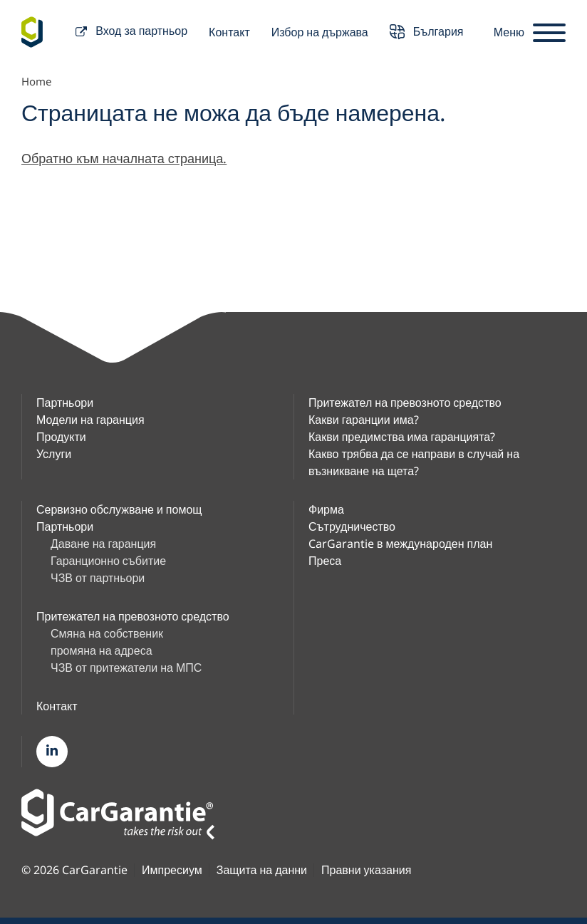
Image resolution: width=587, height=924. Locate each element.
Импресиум (172, 870)
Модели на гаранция (90, 420)
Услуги (54, 454)
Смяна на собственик (107, 633)
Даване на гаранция (103, 544)
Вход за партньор (131, 32)
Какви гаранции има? (364, 420)
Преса (325, 561)
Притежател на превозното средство (405, 403)
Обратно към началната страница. (124, 158)
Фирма (326, 509)
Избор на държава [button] (320, 32)
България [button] (427, 33)
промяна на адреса (102, 650)
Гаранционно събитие (108, 561)
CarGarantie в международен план (400, 544)
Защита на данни (262, 870)
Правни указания (366, 870)
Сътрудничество (352, 526)
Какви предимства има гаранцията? (402, 437)
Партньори (65, 403)
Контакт (229, 32)
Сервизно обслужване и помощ (119, 509)
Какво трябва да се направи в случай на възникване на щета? (414, 462)
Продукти (61, 437)
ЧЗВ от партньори (98, 578)
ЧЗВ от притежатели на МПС (126, 668)
